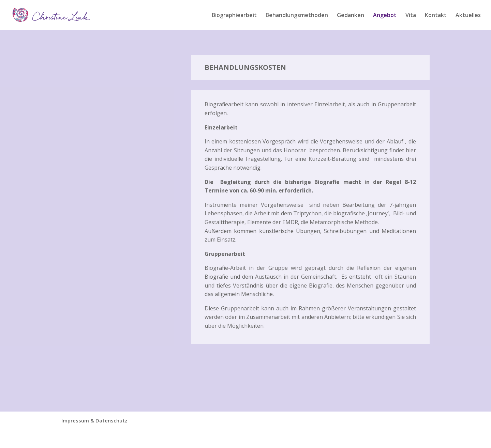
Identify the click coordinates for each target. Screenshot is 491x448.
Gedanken (351, 16)
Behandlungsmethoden (297, 16)
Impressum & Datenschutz (94, 420)
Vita (411, 16)
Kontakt (436, 16)
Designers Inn (107, 439)
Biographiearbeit (234, 16)
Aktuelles (468, 16)
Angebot (385, 16)
